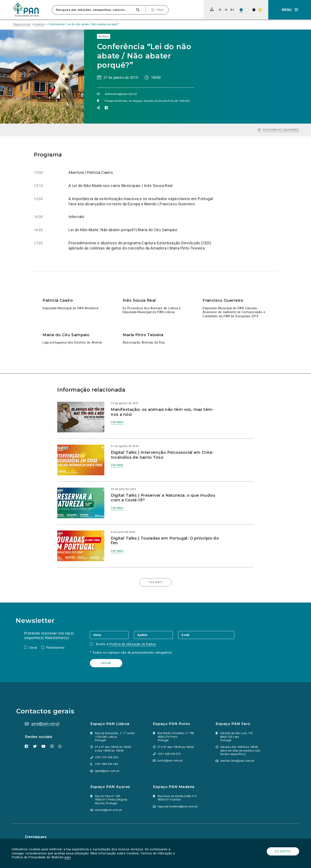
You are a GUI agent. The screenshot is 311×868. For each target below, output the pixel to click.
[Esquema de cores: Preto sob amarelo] (260, 10)
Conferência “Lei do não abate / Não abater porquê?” (84, 24)
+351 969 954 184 (107, 753)
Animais (104, 36)
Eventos (39, 24)
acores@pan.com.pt (109, 798)
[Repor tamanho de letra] (226, 10)
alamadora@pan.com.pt (121, 94)
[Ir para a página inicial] (26, 10)
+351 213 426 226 (107, 746)
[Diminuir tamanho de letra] (220, 10)
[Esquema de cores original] (241, 10)
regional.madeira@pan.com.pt (178, 795)
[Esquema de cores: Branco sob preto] (254, 10)
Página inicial (22, 24)
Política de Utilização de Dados (133, 633)
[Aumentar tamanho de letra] (232, 10)
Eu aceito (282, 851)
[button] (290, 10)
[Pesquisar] (138, 10)
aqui (69, 857)
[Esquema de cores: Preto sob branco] (247, 10)
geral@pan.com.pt (46, 712)
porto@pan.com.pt (171, 749)
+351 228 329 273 (170, 742)
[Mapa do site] (212, 9)
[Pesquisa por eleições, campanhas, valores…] (93, 10)
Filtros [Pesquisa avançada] (160, 10)
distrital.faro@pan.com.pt (238, 749)
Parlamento (35, 833)
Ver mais (122, 422)
